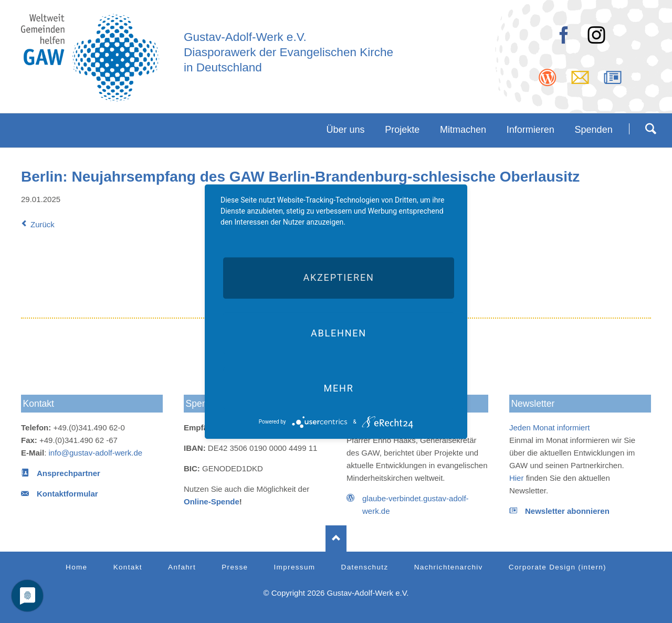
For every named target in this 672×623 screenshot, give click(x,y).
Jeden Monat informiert (549, 427)
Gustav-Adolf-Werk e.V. (245, 37)
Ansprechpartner (69, 473)
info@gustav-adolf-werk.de (96, 453)
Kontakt (39, 404)
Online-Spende (212, 501)
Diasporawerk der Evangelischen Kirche (288, 52)
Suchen (650, 129)
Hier (517, 478)
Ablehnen (339, 333)
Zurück (43, 224)
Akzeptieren (338, 278)
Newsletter (533, 404)
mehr (338, 388)
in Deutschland (223, 67)
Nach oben (336, 538)
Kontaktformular (67, 494)
